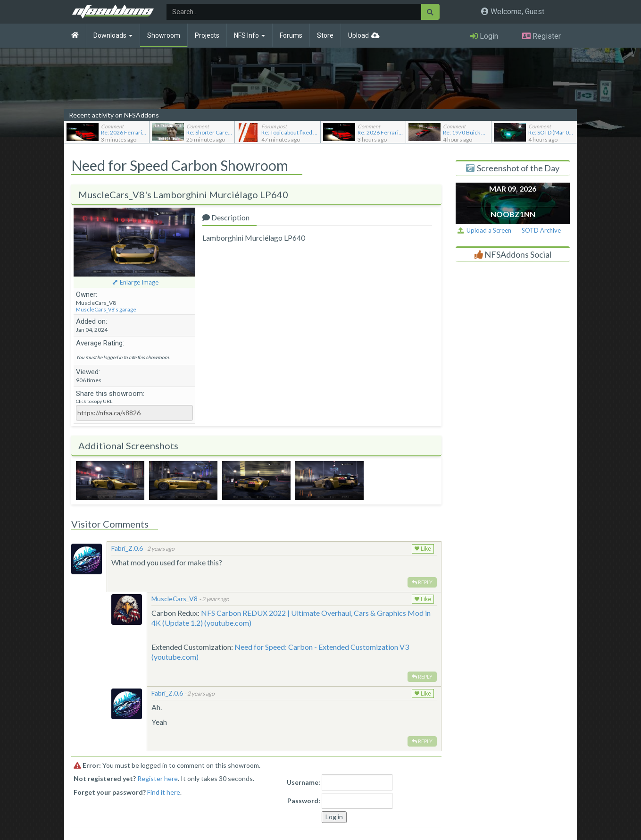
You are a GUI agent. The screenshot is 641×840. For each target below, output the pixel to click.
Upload (358, 35)
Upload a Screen (484, 230)
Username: (304, 782)
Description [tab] (226, 217)
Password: (304, 801)
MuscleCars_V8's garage (106, 309)
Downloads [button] (113, 35)
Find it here (164, 792)
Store (325, 35)
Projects (207, 35)
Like (423, 549)
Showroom (164, 35)
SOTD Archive (541, 230)
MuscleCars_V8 (175, 599)
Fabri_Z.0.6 (127, 548)
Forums (291, 35)
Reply (422, 582)
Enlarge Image (139, 282)
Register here (158, 778)
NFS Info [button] (250, 35)
